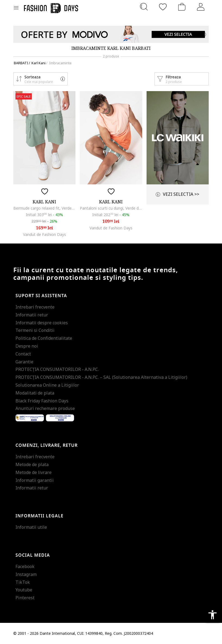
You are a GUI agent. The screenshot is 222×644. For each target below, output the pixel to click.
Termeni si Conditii (35, 330)
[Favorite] (163, 7)
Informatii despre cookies (42, 323)
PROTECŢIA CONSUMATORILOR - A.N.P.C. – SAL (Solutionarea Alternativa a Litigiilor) (101, 377)
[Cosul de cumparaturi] (182, 7)
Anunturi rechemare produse (45, 408)
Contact (23, 354)
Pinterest (25, 598)
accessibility (213, 615)
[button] (40, 79)
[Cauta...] (144, 7)
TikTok (23, 582)
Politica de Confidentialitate (44, 338)
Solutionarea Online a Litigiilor (47, 385)
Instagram (26, 574)
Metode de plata (32, 464)
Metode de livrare (34, 472)
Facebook (25, 566)
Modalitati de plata (35, 393)
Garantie (24, 362)
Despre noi (27, 346)
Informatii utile (31, 527)
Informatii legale (39, 516)
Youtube (24, 590)
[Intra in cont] (201, 7)
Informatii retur (32, 315)
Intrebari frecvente (35, 307)
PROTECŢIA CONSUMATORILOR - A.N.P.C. (57, 369)
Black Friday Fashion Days (42, 401)
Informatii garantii (35, 480)
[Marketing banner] (111, 34)
